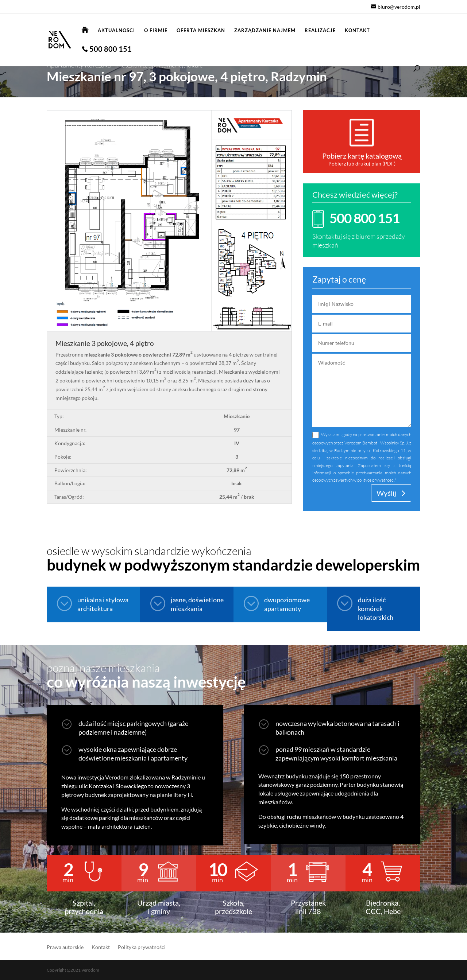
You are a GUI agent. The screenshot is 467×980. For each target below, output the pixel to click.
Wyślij (386, 493)
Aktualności (116, 30)
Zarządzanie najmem (265, 30)
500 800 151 (111, 50)
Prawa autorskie (65, 947)
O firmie (156, 30)
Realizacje (320, 30)
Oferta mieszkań (201, 30)
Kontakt (357, 30)
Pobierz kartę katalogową (362, 156)
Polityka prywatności (142, 947)
